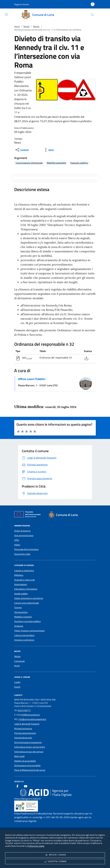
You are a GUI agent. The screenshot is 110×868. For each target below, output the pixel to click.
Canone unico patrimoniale (27, 603)
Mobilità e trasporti (23, 617)
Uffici (17, 540)
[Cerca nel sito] (92, 15)
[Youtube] (26, 787)
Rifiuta (55, 855)
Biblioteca (19, 575)
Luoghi (17, 682)
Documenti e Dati (22, 554)
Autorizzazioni (21, 584)
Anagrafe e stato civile (24, 580)
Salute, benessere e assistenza (29, 598)
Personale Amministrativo (26, 549)
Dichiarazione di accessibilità (27, 765)
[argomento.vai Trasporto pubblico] (79, 163)
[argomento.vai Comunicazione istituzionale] (29, 163)
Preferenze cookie (36, 846)
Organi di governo (22, 531)
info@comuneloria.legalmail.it (32, 719)
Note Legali (19, 756)
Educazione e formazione (26, 589)
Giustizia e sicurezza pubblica (27, 621)
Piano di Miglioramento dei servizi (30, 770)
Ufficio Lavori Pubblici (32, 379)
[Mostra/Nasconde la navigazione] (6, 14)
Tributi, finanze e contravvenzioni (29, 631)
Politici (17, 545)
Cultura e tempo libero (24, 635)
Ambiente (19, 626)
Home (17, 26)
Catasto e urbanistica (24, 571)
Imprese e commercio (24, 640)
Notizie (36, 26)
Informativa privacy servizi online (30, 747)
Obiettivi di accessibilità (25, 761)
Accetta (55, 862)
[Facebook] (17, 787)
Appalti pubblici (21, 594)
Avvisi (17, 666)
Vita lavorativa (21, 612)
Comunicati (19, 661)
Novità (26, 26)
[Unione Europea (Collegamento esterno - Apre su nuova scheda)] (28, 515)
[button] (22, 4)
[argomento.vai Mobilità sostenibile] (56, 163)
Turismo (18, 607)
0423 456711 (24, 710)
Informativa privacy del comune (29, 752)
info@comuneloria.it (30, 715)
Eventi (17, 687)
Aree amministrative (24, 535)
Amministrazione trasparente (28, 742)
